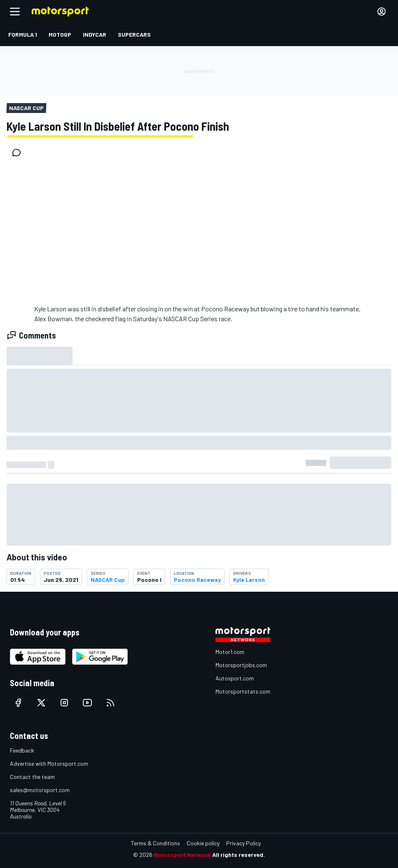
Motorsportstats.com (243, 691)
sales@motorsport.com (40, 790)
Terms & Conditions (156, 843)
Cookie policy (203, 843)
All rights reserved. (239, 855)
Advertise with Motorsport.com (49, 763)
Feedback (22, 750)
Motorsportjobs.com (241, 665)
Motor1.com (230, 652)
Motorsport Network (182, 855)
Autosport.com (235, 678)
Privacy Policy (243, 843)
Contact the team (32, 777)
